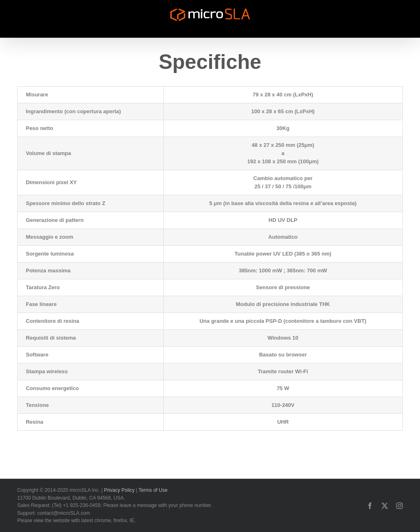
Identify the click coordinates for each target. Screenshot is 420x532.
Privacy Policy (119, 490)
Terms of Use (153, 490)
